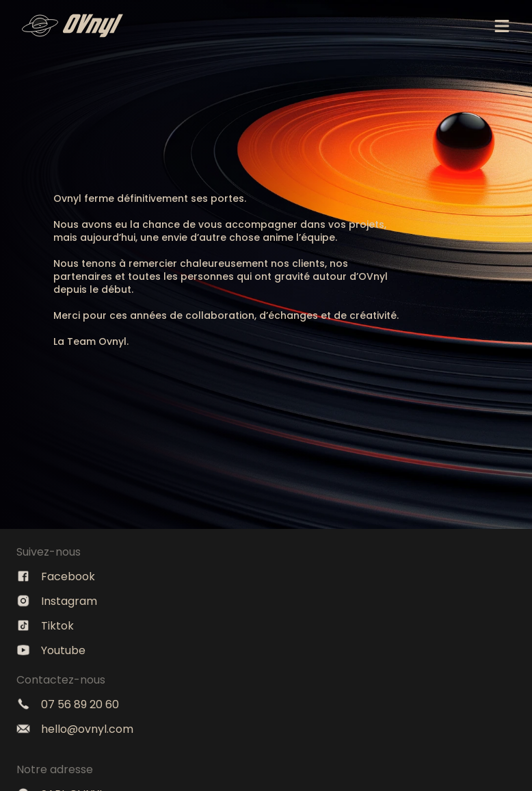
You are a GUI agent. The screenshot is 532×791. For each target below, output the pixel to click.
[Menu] (502, 26)
